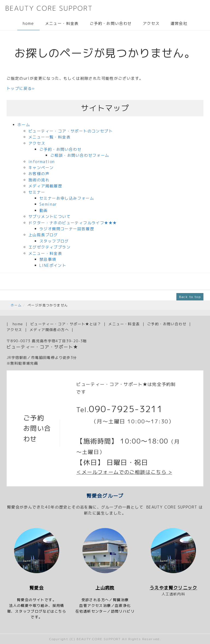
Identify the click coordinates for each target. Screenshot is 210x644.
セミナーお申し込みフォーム (67, 198)
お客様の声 (39, 174)
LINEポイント (53, 265)
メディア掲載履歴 (45, 186)
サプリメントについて (49, 216)
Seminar (48, 204)
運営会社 (179, 23)
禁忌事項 (48, 259)
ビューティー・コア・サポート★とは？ (66, 324)
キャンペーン (41, 168)
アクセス (151, 23)
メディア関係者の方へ (49, 330)
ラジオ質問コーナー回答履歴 (67, 229)
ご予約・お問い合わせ (111, 23)
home (28, 23)
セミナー (37, 192)
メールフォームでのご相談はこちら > (127, 472)
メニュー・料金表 (62, 23)
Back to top (190, 297)
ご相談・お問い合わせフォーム (80, 155)
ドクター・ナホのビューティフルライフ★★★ (73, 223)
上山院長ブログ (43, 235)
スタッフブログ (54, 241)
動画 (44, 210)
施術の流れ (39, 180)
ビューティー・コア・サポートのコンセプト (71, 131)
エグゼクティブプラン (49, 247)
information (42, 162)
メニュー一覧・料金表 (49, 137)
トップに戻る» (21, 88)
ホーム (24, 125)
